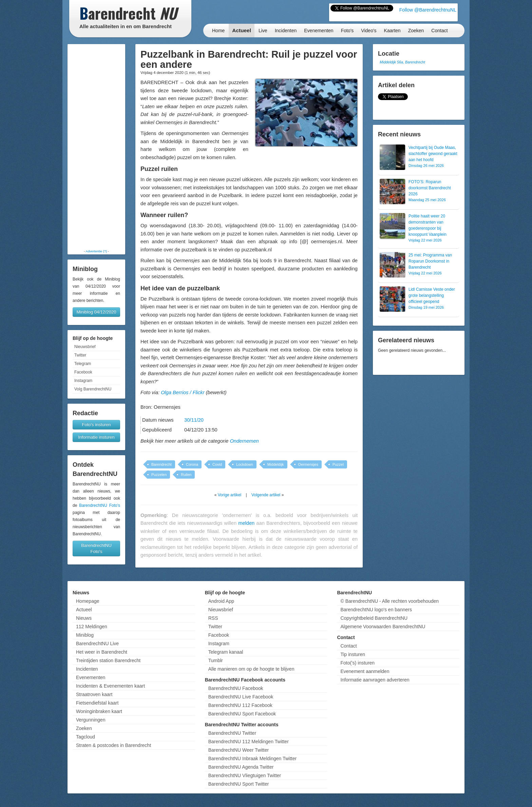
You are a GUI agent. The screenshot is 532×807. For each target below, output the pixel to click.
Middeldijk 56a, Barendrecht (402, 62)
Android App (221, 601)
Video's (369, 31)
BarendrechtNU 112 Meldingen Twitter (249, 742)
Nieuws (84, 618)
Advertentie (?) (96, 251)
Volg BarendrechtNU (93, 389)
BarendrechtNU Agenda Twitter (241, 767)
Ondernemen (244, 441)
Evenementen (319, 31)
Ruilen (186, 475)
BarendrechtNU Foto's (100, 505)
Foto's (347, 31)
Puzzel (338, 464)
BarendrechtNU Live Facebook (241, 697)
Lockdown (245, 464)
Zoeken (416, 31)
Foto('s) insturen (357, 663)
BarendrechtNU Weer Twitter (239, 750)
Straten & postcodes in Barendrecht (113, 745)
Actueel (242, 30)
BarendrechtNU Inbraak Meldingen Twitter (252, 758)
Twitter (80, 355)
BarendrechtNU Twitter (232, 733)
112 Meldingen (92, 627)
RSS (213, 618)
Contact (439, 31)
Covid (217, 464)
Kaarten (392, 31)
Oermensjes (308, 464)
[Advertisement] (96, 147)
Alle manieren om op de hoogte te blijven (251, 669)
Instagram (83, 381)
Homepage (88, 601)
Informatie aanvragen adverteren (375, 680)
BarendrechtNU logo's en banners (376, 610)
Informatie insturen (96, 437)
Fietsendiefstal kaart (97, 703)
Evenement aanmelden (365, 671)
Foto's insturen (97, 425)
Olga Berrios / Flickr (183, 392)
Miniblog (85, 635)
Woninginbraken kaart (99, 711)
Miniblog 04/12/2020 (96, 312)
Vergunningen (91, 720)
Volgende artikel (266, 495)
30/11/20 (194, 420)
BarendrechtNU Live (97, 643)
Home (218, 31)
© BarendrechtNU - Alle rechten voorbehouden (389, 601)
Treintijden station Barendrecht (108, 660)
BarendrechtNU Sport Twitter (239, 784)
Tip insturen (353, 654)
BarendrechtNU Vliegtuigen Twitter (245, 775)
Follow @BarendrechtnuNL (428, 10)
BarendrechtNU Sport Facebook (242, 714)
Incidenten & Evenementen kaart (110, 686)
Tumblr (216, 660)
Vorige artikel (230, 495)
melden (246, 523)
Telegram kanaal (226, 652)
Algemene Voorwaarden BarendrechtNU (383, 627)
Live (263, 31)
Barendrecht (161, 464)
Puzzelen (159, 475)
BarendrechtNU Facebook (236, 688)
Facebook (83, 372)
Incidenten (286, 31)
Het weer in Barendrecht (102, 652)
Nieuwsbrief (85, 347)
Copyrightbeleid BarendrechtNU (374, 618)
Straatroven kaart (94, 694)
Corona (192, 464)
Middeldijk (276, 464)
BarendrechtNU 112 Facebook (240, 705)
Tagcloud (85, 737)
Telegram (83, 364)
